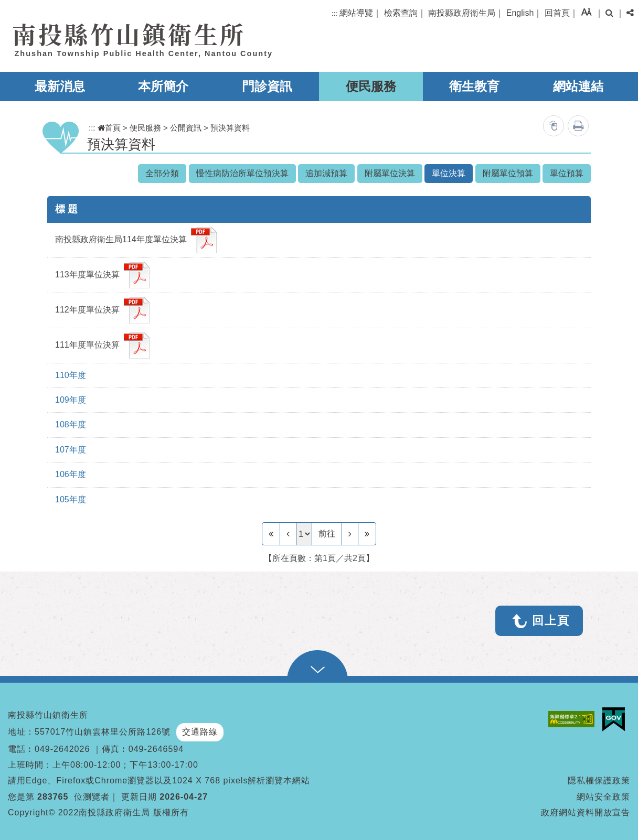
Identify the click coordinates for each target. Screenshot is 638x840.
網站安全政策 (603, 797)
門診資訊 (267, 86)
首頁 (109, 128)
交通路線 (200, 732)
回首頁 (557, 13)
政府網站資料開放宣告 (586, 812)
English (520, 13)
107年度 (71, 450)
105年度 (71, 499)
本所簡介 (163, 86)
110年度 (71, 375)
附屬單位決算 (390, 173)
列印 (578, 126)
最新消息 (60, 86)
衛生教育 (474, 86)
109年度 (71, 400)
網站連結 (578, 86)
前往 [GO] (327, 534)
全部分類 (162, 173)
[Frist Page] (271, 534)
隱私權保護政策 (599, 780)
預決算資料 (230, 128)
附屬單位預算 (508, 173)
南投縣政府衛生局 (462, 13)
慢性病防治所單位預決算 (242, 173)
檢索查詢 (401, 13)
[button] (586, 12)
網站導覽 (356, 13)
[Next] (350, 534)
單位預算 (567, 173)
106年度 (71, 474)
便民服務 (371, 86)
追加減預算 (326, 173)
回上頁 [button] (551, 621)
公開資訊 (186, 128)
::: (334, 13)
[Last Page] (367, 534)
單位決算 (449, 173)
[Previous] (288, 534)
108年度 (71, 424)
